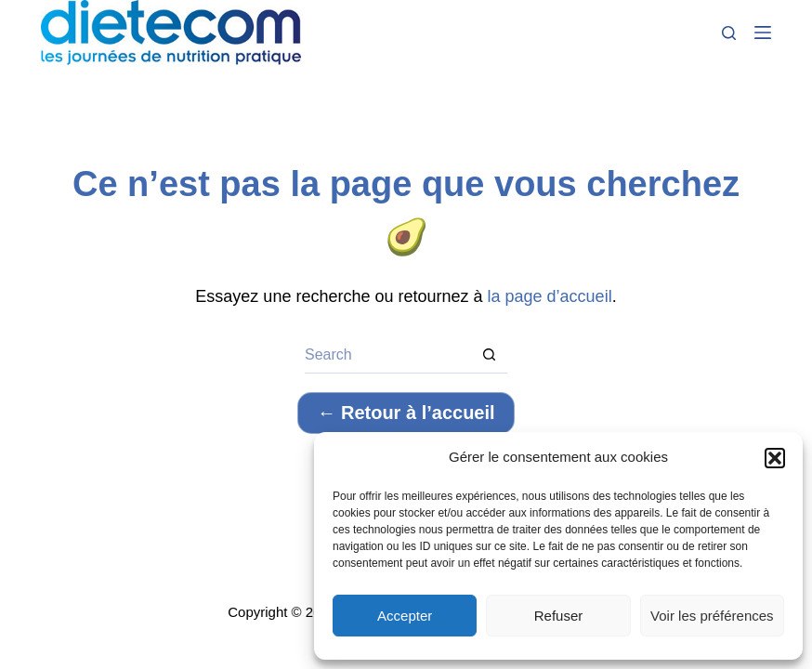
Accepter (405, 616)
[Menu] (763, 33)
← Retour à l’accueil (406, 413)
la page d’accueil (550, 296)
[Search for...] (387, 355)
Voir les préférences (712, 616)
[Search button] (489, 355)
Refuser (559, 616)
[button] (775, 458)
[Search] (729, 33)
